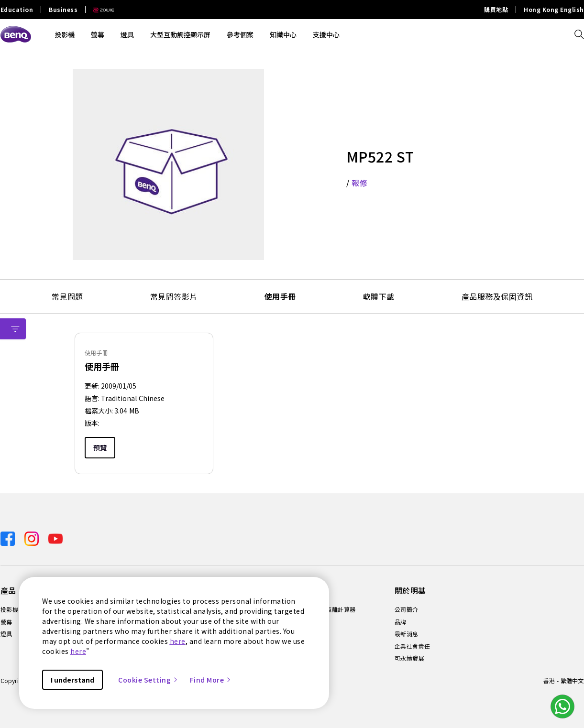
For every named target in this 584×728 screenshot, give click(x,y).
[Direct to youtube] (55, 538)
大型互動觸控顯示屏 (180, 34)
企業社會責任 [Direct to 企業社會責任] (413, 646)
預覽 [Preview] (100, 447)
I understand (72, 680)
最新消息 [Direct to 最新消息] (407, 634)
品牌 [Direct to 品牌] (401, 622)
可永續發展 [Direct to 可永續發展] (410, 658)
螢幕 (98, 34)
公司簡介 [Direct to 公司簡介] (407, 609)
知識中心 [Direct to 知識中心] (308, 622)
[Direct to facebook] (9, 538)
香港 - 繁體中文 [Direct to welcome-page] (563, 680)
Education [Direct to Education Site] (17, 10)
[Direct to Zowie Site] (100, 10)
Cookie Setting (148, 680)
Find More (211, 680)
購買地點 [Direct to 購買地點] (496, 10)
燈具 (127, 34)
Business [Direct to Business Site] (63, 10)
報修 (359, 183)
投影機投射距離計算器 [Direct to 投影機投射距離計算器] (326, 609)
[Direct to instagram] (33, 538)
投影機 (65, 34)
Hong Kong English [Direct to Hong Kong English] (554, 10)
